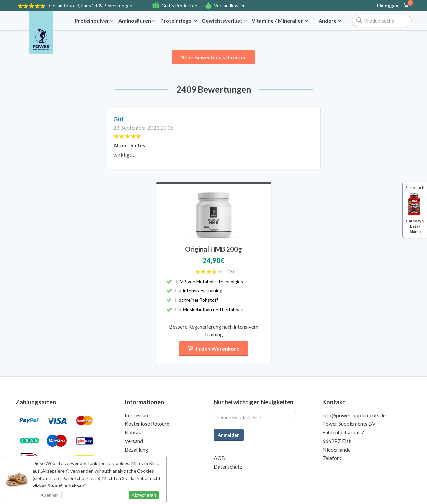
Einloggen (388, 6)
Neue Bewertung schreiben (213, 57)
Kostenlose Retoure (147, 424)
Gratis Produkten (179, 5)
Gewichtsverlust (224, 21)
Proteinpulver (94, 21)
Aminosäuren (137, 21)
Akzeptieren (144, 495)
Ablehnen (50, 495)
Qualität (134, 467)
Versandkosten (230, 5)
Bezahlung (137, 449)
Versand (134, 441)
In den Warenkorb (213, 348)
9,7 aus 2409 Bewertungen (91, 5)
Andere (330, 21)
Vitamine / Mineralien (280, 21)
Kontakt (134, 432)
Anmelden (229, 435)
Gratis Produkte (143, 458)
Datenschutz (228, 467)
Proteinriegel (179, 21)
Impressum (137, 415)
